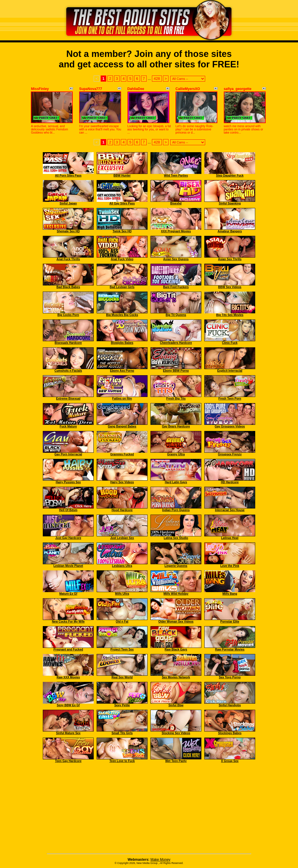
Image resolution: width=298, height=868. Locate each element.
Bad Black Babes (68, 287)
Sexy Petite (122, 705)
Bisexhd (176, 203)
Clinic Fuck (230, 343)
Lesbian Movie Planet (68, 566)
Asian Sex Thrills (230, 259)
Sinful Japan (68, 203)
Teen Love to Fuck (122, 761)
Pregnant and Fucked (68, 649)
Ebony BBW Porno (176, 371)
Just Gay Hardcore (68, 538)
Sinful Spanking (230, 203)
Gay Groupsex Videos (230, 426)
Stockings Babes (230, 733)
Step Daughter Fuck (230, 176)
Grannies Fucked (122, 454)
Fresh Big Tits (176, 399)
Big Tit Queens (176, 315)
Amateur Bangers (230, 231)
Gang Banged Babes (122, 426)
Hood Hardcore (122, 510)
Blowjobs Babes (122, 343)
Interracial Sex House (230, 510)
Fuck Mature (68, 426)
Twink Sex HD (122, 231)
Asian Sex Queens (176, 259)
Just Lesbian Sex (122, 538)
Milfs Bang (230, 594)
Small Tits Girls (122, 733)
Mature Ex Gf (68, 594)
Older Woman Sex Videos (176, 622)
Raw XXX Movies (68, 677)
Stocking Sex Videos (176, 733)
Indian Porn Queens (176, 510)
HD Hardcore (230, 482)
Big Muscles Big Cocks (122, 315)
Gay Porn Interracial (68, 454)
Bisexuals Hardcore (68, 343)
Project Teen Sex (122, 649)
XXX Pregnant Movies (176, 231)
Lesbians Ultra (122, 566)
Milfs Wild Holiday (176, 594)
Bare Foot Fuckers (176, 287)
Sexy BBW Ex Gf (68, 705)
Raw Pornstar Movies (230, 649)
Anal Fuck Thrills (68, 259)
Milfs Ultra (122, 594)
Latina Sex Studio (176, 538)
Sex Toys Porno (230, 677)
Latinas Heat (230, 538)
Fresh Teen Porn (230, 399)
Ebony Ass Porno (122, 371)
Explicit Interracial (230, 371)
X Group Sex (230, 761)
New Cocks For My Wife (68, 622)
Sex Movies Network (176, 677)
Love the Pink (230, 566)
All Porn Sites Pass (68, 176)
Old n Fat (122, 622)
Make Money (160, 860)
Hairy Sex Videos (122, 482)
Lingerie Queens (176, 566)
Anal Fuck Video (122, 259)
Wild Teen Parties (176, 176)
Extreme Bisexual (68, 399)
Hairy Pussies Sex (68, 482)
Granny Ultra (176, 454)
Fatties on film (122, 399)
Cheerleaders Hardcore (176, 343)
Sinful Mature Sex (68, 733)
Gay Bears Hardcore (176, 426)
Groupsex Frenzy (230, 454)
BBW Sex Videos (230, 287)
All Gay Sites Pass (122, 203)
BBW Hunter (122, 176)
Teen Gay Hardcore (68, 761)
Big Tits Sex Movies (230, 315)
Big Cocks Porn (68, 315)
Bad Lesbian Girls (122, 287)
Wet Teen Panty (176, 761)
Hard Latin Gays (176, 482)
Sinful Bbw (176, 705)
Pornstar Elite (230, 622)
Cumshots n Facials (68, 371)
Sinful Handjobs (230, 705)
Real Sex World (122, 677)
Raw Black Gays (176, 649)
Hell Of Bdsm (68, 510)
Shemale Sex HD (68, 231)
